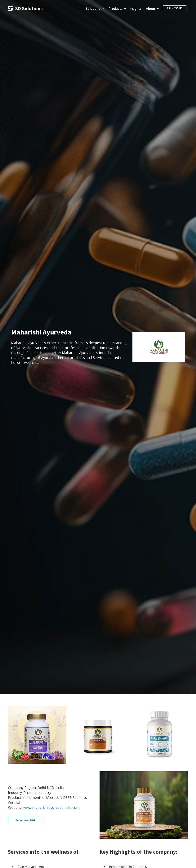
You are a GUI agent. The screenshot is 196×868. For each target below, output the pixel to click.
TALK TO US (175, 8)
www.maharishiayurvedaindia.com (51, 807)
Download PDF (26, 820)
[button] (94, 9)
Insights (136, 9)
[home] (25, 9)
